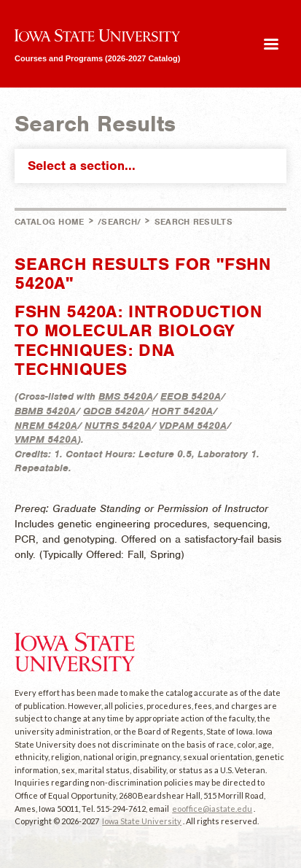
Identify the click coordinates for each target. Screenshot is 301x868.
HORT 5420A (182, 411)
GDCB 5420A (114, 411)
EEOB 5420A (191, 396)
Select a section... (154, 166)
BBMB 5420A (45, 411)
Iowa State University (142, 821)
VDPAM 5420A (193, 426)
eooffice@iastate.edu (212, 809)
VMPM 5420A (46, 439)
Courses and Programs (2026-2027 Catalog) (97, 58)
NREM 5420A (46, 426)
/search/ (119, 222)
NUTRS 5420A (118, 426)
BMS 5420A (126, 396)
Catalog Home (50, 222)
